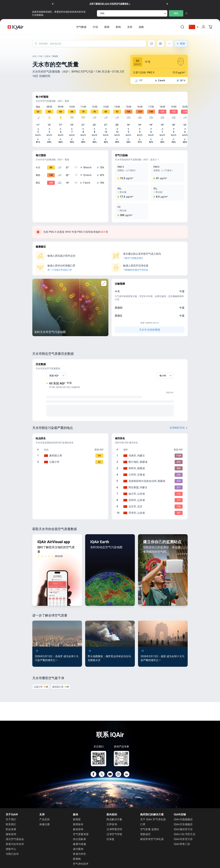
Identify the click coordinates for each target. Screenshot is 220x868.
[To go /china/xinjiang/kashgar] (150, 465)
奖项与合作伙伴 (15, 847)
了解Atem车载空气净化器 (136, 272)
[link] (182, 28)
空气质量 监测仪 (150, 832)
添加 (181, 46)
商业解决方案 (114, 822)
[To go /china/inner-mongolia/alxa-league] (150, 490)
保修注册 (45, 827)
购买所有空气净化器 (152, 842)
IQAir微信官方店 (183, 832)
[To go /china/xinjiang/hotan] (150, 471)
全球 (34, 59)
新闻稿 (77, 861)
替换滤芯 (145, 837)
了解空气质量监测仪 (133, 261)
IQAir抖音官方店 (183, 842)
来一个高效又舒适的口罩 (60, 272)
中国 (40, 59)
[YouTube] (110, 777)
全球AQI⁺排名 (179, 430)
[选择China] (194, 28)
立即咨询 (112, 827)
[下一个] (167, 4)
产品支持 (45, 822)
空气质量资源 (81, 837)
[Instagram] (118, 777)
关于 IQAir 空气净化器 (153, 822)
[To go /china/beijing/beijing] (150, 509)
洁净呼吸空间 (114, 832)
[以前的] (53, 4)
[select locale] (132, 13)
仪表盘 (110, 842)
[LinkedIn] (127, 777)
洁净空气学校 (114, 837)
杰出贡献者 (79, 842)
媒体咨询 (11, 837)
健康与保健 (79, 847)
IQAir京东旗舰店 (183, 827)
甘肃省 (47, 59)
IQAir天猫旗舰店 (183, 822)
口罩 (143, 827)
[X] (102, 777)
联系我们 (11, 827)
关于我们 (11, 822)
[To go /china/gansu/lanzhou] (150, 477)
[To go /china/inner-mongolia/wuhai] (150, 458)
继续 (176, 13)
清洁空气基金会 (15, 842)
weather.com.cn (152, 325)
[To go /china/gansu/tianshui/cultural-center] (71, 458)
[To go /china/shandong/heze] (150, 515)
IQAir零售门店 (182, 847)
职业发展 (11, 832)
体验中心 (11, 852)
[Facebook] (93, 777)
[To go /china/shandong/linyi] (150, 496)
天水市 (55, 59)
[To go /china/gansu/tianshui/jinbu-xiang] (71, 465)
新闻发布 (78, 827)
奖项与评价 (79, 856)
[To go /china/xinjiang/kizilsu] (150, 484)
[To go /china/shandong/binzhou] (150, 503)
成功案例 (78, 852)
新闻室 (77, 822)
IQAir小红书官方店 (185, 837)
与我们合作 (12, 856)
